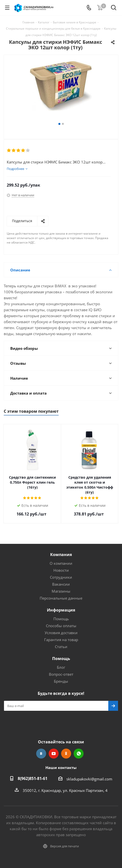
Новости (61, 570)
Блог (61, 667)
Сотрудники (61, 577)
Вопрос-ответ (61, 674)
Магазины (61, 591)
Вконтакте (41, 754)
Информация (61, 610)
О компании (61, 563)
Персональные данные (61, 598)
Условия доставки (61, 633)
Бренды (61, 681)
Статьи (61, 647)
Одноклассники (66, 754)
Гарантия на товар (61, 640)
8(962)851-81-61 (33, 778)
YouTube (54, 754)
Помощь (61, 619)
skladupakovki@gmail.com (89, 779)
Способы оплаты (61, 626)
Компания (61, 555)
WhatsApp (79, 754)
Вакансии (61, 584)
